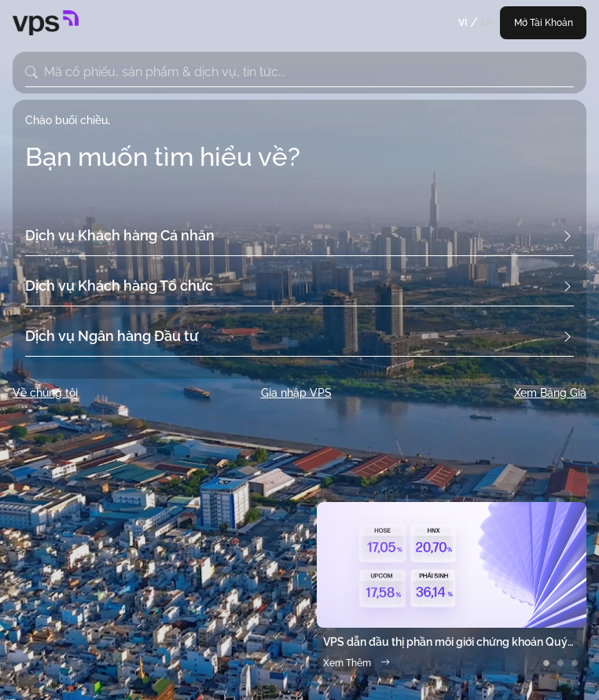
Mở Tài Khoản (544, 23)
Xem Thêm (356, 663)
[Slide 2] (560, 663)
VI (463, 23)
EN (487, 23)
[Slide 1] (546, 663)
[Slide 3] (575, 663)
